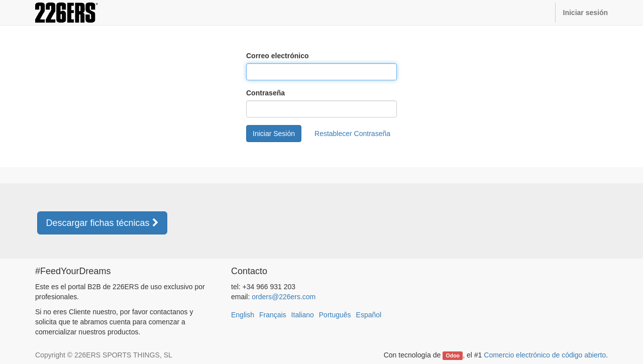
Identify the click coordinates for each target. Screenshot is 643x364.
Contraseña (265, 93)
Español (369, 315)
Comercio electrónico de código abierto (545, 355)
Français (273, 315)
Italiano (303, 315)
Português (335, 315)
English (243, 315)
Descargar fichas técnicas (102, 223)
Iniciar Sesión (274, 134)
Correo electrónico (277, 56)
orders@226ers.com (284, 297)
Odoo (453, 355)
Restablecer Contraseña (352, 134)
